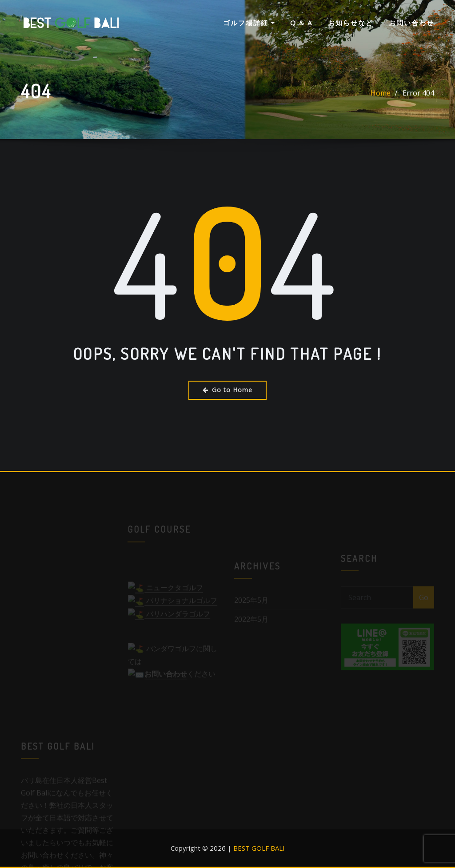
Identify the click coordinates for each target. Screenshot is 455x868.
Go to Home (227, 390)
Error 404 (418, 94)
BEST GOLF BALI (259, 848)
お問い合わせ (411, 23)
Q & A (301, 23)
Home (381, 94)
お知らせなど (351, 23)
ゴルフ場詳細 (249, 23)
